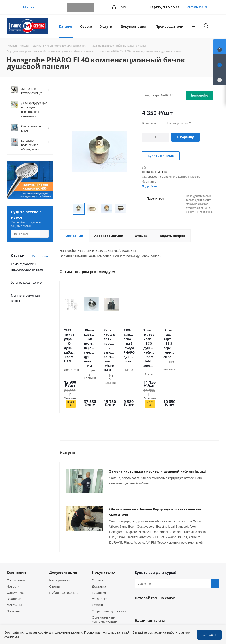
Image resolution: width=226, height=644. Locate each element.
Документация (63, 526)
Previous (67, 209)
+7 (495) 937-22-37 (164, 7)
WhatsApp (81, 7)
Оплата (98, 534)
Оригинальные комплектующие (104, 573)
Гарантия (99, 546)
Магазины (14, 559)
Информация (59, 534)
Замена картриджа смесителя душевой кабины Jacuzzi (158, 432)
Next (132, 209)
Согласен (209, 635)
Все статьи (40, 256)
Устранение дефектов (109, 565)
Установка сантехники (27, 282)
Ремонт (98, 559)
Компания (16, 526)
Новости (13, 540)
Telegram (72, 7)
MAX (89, 7)
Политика (14, 565)
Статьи (55, 540)
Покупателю (103, 526)
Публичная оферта (64, 546)
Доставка (99, 540)
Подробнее (149, 186)
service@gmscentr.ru (157, 593)
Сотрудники (16, 546)
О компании (16, 534)
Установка (100, 553)
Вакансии (14, 553)
